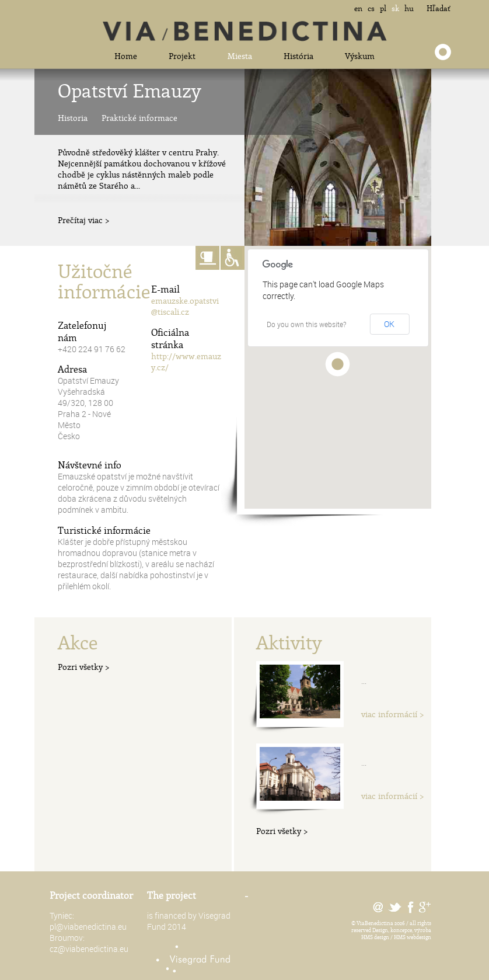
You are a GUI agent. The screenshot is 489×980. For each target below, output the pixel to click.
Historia (73, 118)
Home (126, 56)
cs (371, 8)
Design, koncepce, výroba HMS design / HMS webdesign (396, 933)
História (298, 56)
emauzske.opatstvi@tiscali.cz (185, 306)
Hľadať (439, 8)
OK (389, 324)
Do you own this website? (306, 324)
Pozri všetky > (84, 667)
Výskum (360, 56)
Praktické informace (139, 118)
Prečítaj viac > (84, 220)
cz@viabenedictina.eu (89, 949)
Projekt (182, 56)
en (358, 8)
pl (383, 8)
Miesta (240, 56)
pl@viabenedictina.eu (88, 927)
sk (395, 8)
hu (409, 8)
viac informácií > (393, 714)
